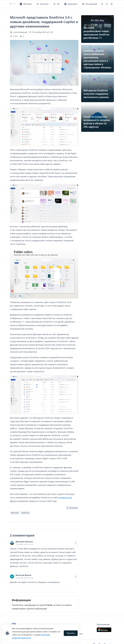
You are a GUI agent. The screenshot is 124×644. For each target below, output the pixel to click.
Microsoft (15, 513)
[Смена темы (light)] (107, 4)
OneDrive (25, 513)
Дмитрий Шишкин (24, 542)
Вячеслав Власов (24, 575)
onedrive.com (66, 498)
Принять (71, 633)
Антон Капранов (20, 32)
